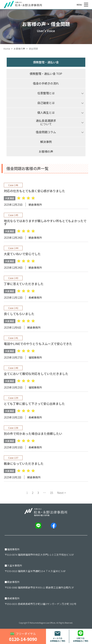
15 (52, 493)
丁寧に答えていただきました (24, 284)
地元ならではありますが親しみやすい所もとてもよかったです (45, 222)
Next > (62, 493)
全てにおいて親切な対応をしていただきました (36, 374)
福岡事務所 (13, 549)
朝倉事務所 (13, 582)
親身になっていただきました (24, 463)
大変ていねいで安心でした (22, 254)
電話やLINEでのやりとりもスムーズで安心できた (38, 344)
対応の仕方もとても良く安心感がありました (34, 191)
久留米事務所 (15, 565)
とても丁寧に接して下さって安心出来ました (34, 404)
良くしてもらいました (19, 314)
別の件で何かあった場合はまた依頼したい (33, 434)
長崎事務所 (13, 598)
